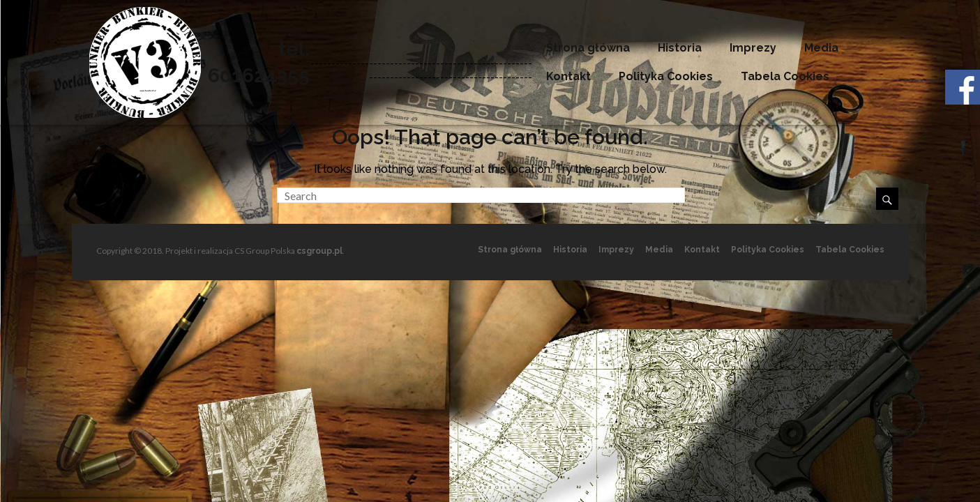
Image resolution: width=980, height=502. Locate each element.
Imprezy (753, 48)
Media (821, 48)
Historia (680, 48)
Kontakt (568, 76)
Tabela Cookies (785, 76)
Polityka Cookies (666, 76)
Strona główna (588, 48)
